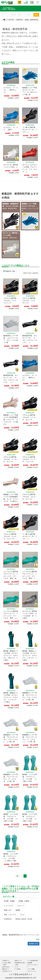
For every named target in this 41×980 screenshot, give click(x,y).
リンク (17, 967)
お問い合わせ (6, 967)
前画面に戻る (34, 944)
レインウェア (8, 906)
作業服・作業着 (24, 901)
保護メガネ (8, 910)
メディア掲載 (31, 969)
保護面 (18, 910)
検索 (36, 15)
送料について (18, 960)
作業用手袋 (19, 20)
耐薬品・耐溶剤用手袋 (31, 20)
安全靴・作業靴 (9, 901)
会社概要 (30, 963)
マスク (22, 915)
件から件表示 (31, 273)
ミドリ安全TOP (9, 20)
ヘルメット (21, 906)
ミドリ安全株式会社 (33, 960)
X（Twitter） (18, 969)
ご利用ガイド (6, 960)
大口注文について (7, 971)
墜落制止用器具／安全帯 (24, 919)
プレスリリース (32, 971)
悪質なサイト (6, 969)
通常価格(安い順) (9, 271)
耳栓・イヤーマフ (10, 915)
